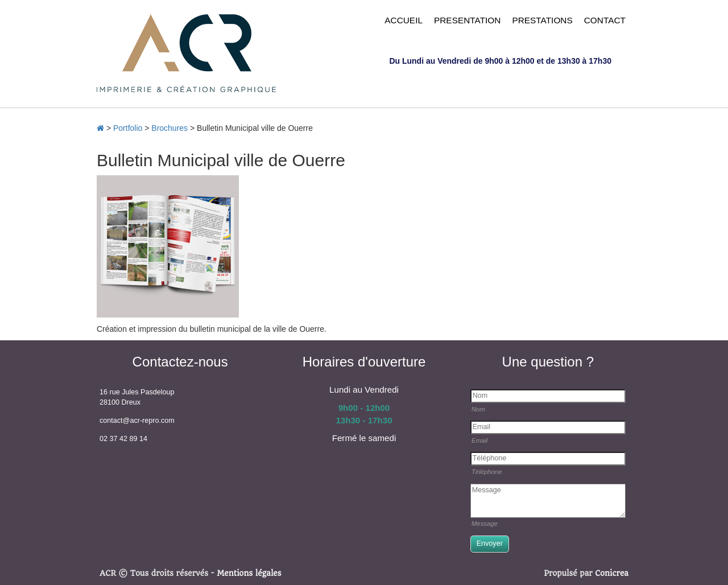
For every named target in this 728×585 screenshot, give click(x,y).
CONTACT (605, 20)
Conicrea (612, 573)
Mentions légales (249, 573)
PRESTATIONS (542, 20)
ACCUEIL (404, 20)
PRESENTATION (467, 20)
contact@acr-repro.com (137, 421)
